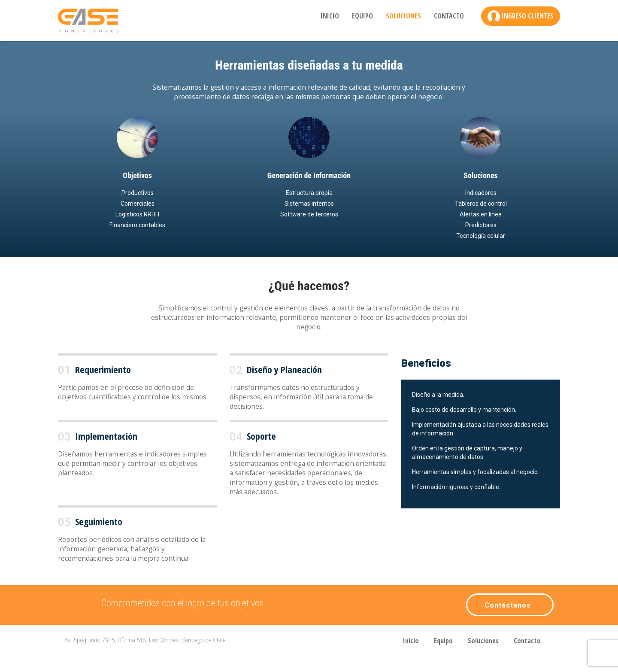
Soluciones (403, 16)
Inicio (330, 16)
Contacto (449, 16)
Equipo (362, 16)
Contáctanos (508, 605)
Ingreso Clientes (528, 16)
